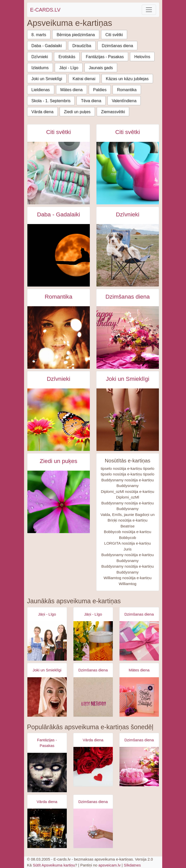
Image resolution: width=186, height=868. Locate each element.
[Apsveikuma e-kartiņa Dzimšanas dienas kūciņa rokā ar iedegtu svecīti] (93, 828)
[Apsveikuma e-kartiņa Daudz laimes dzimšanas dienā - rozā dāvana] (139, 641)
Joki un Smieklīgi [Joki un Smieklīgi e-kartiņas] (128, 379)
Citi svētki (114, 35)
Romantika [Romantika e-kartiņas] (59, 297)
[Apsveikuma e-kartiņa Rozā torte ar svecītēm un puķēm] (139, 767)
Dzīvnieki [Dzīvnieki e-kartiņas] (128, 214)
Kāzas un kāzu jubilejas (127, 79)
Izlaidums (40, 68)
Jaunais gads (101, 68)
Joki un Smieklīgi (47, 79)
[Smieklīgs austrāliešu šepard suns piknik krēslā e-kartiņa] (128, 255)
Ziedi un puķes (77, 112)
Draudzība (82, 46)
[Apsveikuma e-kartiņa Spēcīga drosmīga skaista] (139, 697)
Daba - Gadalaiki (47, 46)
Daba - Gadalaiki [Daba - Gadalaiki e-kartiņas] (58, 214)
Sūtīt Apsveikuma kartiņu (54, 865)
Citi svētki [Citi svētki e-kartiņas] (58, 132)
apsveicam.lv (110, 865)
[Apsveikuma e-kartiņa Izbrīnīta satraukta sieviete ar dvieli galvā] (47, 697)
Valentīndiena (124, 101)
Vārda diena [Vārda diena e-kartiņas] (93, 740)
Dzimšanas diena (118, 46)
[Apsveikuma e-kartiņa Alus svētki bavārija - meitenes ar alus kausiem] (47, 641)
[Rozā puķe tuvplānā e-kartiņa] (59, 502)
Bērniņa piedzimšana (76, 35)
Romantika (127, 90)
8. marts (39, 35)
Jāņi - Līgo (69, 68)
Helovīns (142, 57)
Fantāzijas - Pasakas (105, 57)
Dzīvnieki (40, 57)
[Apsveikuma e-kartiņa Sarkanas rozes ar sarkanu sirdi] (93, 767)
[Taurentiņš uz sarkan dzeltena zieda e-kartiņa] (59, 420)
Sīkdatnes (132, 865)
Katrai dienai (84, 79)
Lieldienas (41, 90)
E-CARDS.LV (45, 10)
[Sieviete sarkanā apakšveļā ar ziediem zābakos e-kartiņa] (128, 420)
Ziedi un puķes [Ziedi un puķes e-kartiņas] (58, 461)
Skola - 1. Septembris (51, 101)
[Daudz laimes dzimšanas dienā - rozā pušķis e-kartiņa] (128, 337)
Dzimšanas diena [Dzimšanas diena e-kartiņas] (128, 297)
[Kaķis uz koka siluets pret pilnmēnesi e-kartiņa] (59, 255)
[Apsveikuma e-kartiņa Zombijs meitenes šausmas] (47, 772)
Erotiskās (67, 57)
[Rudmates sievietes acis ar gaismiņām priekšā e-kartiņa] (59, 337)
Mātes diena (72, 90)
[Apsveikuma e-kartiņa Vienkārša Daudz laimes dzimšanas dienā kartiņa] (93, 697)
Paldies (100, 90)
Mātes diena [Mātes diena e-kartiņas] (139, 670)
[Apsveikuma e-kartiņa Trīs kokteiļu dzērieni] (47, 828)
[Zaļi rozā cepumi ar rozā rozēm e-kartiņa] (59, 173)
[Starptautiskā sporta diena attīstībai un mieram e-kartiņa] (128, 173)
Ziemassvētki (113, 112)
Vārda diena (42, 112)
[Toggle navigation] (149, 10)
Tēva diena (91, 101)
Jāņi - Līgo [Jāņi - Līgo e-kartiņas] (47, 614)
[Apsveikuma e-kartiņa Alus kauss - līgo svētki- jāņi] (93, 641)
